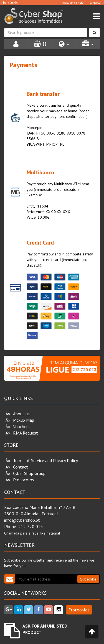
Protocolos (24, 480)
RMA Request (26, 433)
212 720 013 (31, 526)
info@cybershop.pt (22, 520)
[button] (64, 44)
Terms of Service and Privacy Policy (45, 460)
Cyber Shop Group (29, 473)
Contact (21, 467)
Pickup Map (24, 420)
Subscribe (88, 579)
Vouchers (21, 426)
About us (21, 414)
